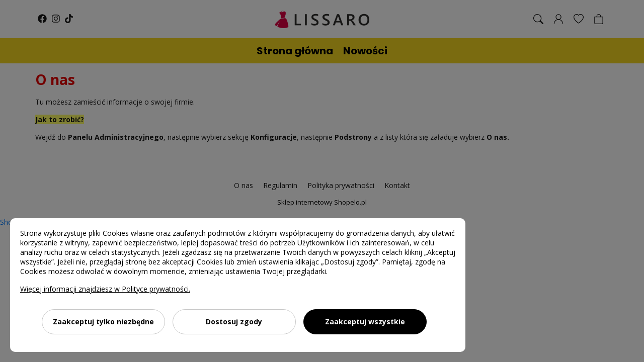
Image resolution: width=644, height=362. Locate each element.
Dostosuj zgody (234, 322)
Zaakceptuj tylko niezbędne (103, 322)
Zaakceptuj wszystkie (365, 322)
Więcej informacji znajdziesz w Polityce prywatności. (105, 289)
